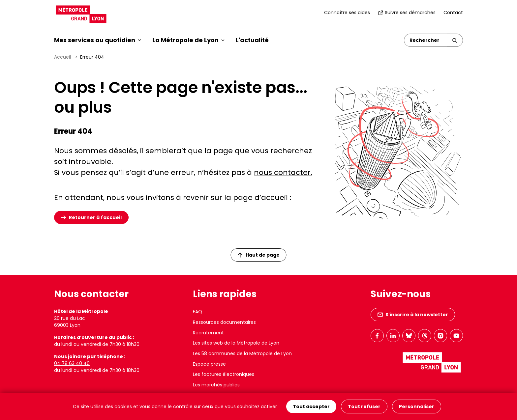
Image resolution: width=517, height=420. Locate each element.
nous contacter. (283, 172)
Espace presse (209, 364)
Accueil (62, 57)
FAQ (198, 312)
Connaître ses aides (347, 13)
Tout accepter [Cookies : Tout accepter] (311, 406)
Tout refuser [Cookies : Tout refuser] (364, 406)
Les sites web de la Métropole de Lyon (236, 343)
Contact (453, 13)
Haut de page (259, 255)
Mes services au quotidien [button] (98, 40)
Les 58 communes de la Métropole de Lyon (242, 353)
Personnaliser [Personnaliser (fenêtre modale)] (417, 406)
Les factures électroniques (224, 374)
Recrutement (208, 333)
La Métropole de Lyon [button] (188, 40)
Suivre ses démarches (407, 13)
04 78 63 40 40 (72, 363)
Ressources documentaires (224, 322)
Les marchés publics (216, 385)
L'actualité (252, 40)
